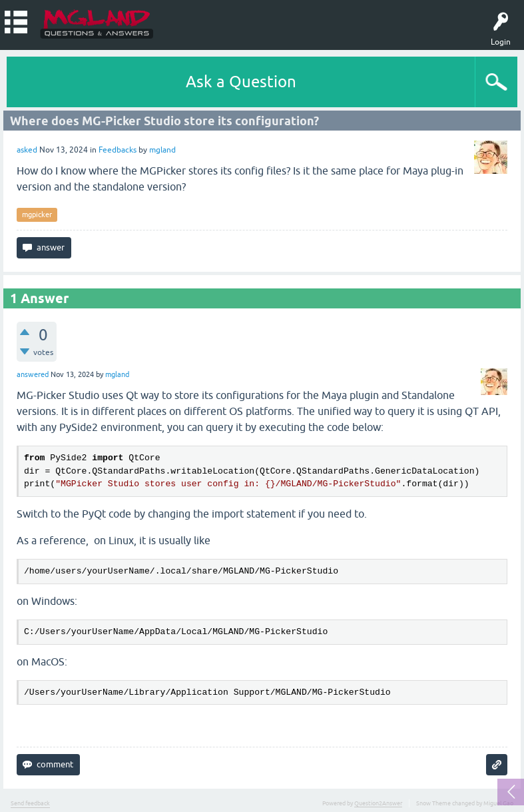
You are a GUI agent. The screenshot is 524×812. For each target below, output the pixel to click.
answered (33, 374)
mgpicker (37, 214)
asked (27, 150)
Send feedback (30, 803)
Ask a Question (241, 82)
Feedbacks (118, 150)
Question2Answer (378, 803)
